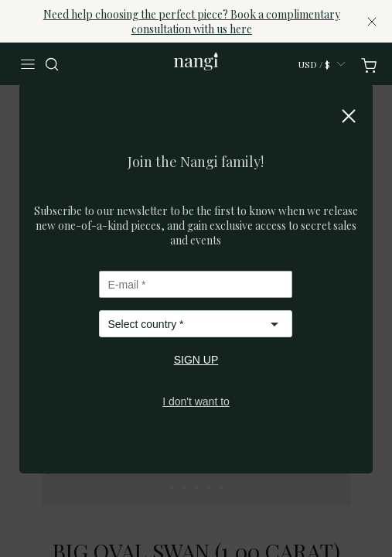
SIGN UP (196, 360)
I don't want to (196, 402)
